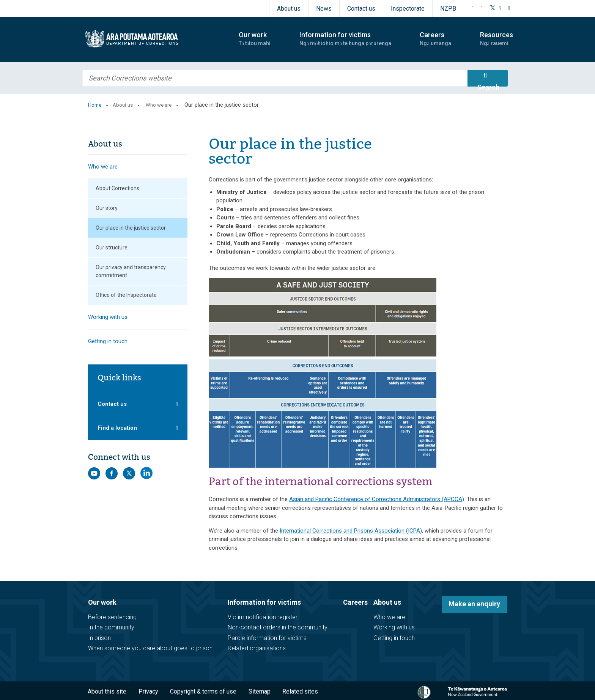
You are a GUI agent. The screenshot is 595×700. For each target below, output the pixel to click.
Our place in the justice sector (131, 228)
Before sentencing (112, 617)
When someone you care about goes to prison (150, 648)
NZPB (448, 9)
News (324, 9)
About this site (107, 691)
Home (95, 105)
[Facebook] (473, 8)
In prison (99, 638)
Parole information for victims (267, 638)
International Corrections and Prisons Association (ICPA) (351, 531)
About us (289, 9)
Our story (107, 208)
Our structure (112, 248)
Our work (102, 602)
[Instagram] (482, 8)
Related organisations (257, 648)
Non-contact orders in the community (278, 627)
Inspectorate (408, 9)
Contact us (361, 9)
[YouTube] (500, 8)
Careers (355, 602)
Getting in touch (108, 341)
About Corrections (117, 188)
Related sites (300, 691)
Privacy (148, 691)
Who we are (159, 105)
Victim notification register (263, 617)
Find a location (117, 428)
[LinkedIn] (509, 8)
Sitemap (260, 691)
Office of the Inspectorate (126, 295)
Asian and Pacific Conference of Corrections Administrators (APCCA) (377, 499)
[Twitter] (493, 8)
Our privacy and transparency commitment (131, 271)
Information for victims (264, 602)
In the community (111, 627)
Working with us (108, 317)
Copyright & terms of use (203, 691)
